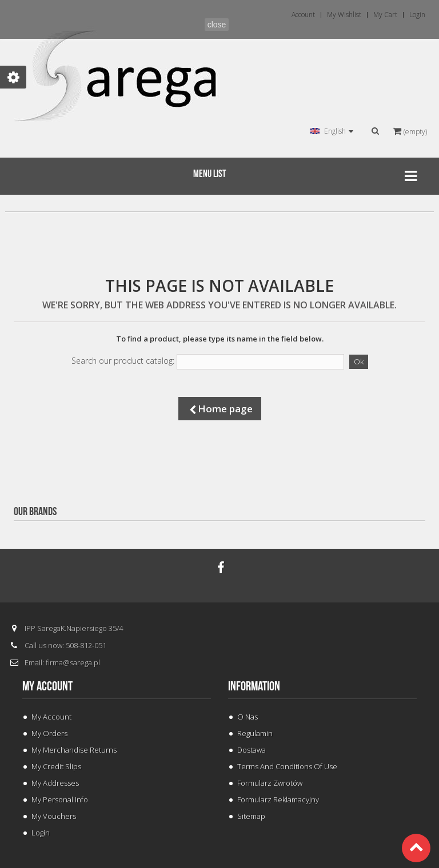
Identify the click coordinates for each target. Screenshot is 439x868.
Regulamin (255, 733)
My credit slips (56, 766)
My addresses (55, 783)
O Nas (248, 717)
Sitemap (251, 816)
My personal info (60, 799)
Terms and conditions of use (287, 766)
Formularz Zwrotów (270, 783)
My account (47, 686)
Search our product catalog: (123, 361)
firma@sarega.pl (73, 662)
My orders (49, 733)
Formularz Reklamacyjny (278, 799)
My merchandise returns (74, 750)
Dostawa (252, 750)
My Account (51, 717)
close (217, 25)
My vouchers (54, 816)
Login (41, 833)
